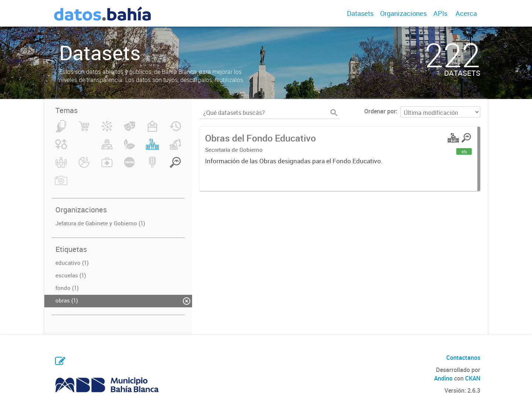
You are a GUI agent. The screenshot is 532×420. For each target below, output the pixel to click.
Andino (443, 378)
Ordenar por (380, 111)
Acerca (466, 13)
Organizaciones (403, 13)
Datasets (360, 13)
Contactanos (463, 358)
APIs (440, 13)
